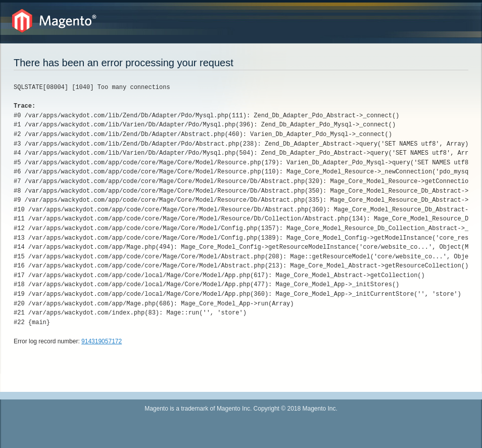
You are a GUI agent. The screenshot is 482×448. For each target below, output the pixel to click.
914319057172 (102, 341)
